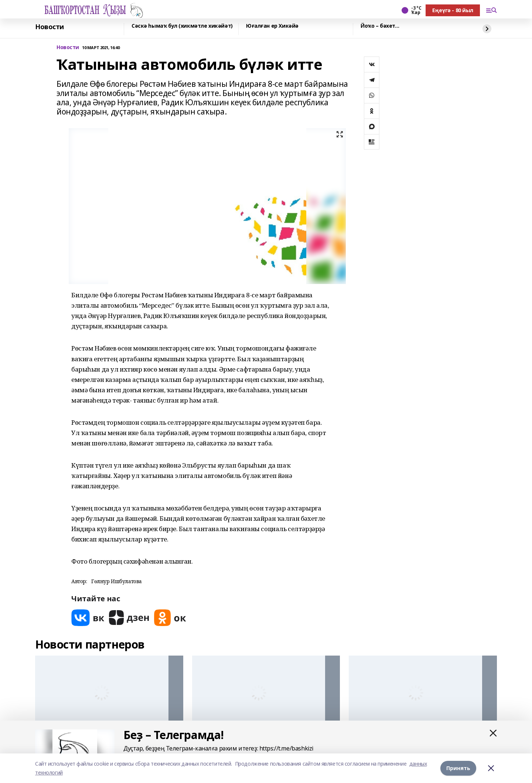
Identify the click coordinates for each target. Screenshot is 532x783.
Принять (458, 768)
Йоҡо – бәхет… (380, 26)
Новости (50, 27)
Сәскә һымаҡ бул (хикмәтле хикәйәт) (182, 26)
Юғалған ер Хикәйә (272, 26)
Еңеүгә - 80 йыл (453, 10)
